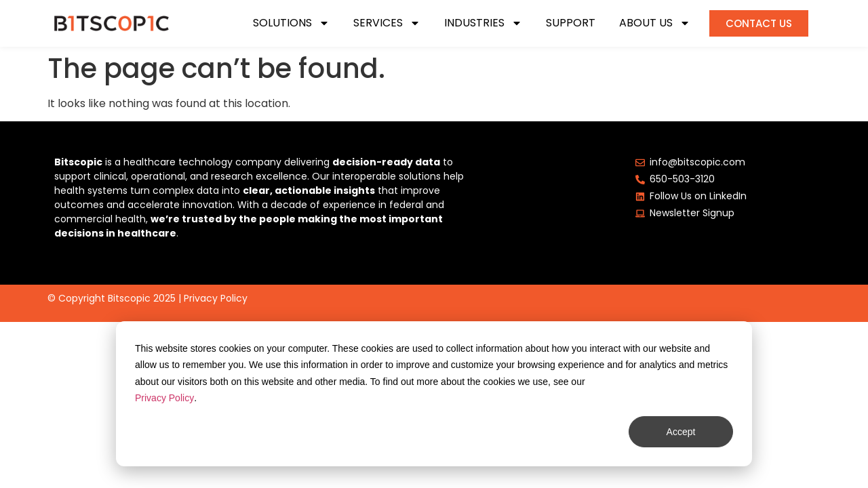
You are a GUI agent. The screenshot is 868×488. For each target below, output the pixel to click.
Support (571, 23)
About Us (655, 23)
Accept (681, 432)
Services (387, 23)
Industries (483, 23)
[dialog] (434, 394)
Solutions (291, 23)
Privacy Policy (216, 298)
